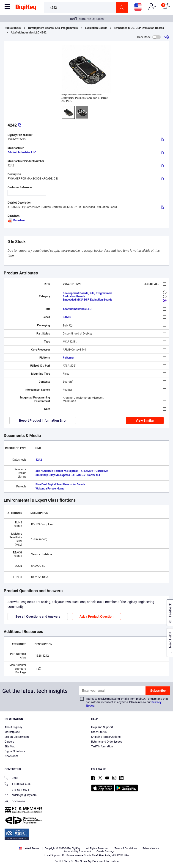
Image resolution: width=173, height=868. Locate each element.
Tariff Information (102, 746)
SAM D (67, 317)
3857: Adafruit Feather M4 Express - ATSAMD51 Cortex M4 (72, 471)
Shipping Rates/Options (106, 737)
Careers (9, 742)
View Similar (145, 420)
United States (29, 848)
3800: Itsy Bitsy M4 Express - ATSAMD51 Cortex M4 (68, 475)
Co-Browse (15, 802)
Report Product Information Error (43, 420)
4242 (39, 460)
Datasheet (16, 220)
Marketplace (12, 732)
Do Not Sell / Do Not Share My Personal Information (87, 861)
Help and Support (102, 727)
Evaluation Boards (96, 28)
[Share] (167, 37)
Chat (11, 778)
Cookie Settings (106, 851)
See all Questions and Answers (38, 616)
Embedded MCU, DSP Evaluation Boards (139, 28)
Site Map (10, 746)
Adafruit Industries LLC (22, 152)
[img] (26, 8)
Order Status (99, 732)
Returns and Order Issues (107, 742)
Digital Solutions (15, 751)
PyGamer (68, 358)
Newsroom (11, 756)
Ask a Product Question (96, 616)
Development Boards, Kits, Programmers (53, 28)
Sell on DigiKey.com (17, 737)
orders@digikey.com (21, 795)
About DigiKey (13, 727)
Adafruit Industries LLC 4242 (29, 33)
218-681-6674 (17, 790)
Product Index (12, 28)
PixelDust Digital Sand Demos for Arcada (60, 484)
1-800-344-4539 (18, 784)
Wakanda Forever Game (50, 489)
